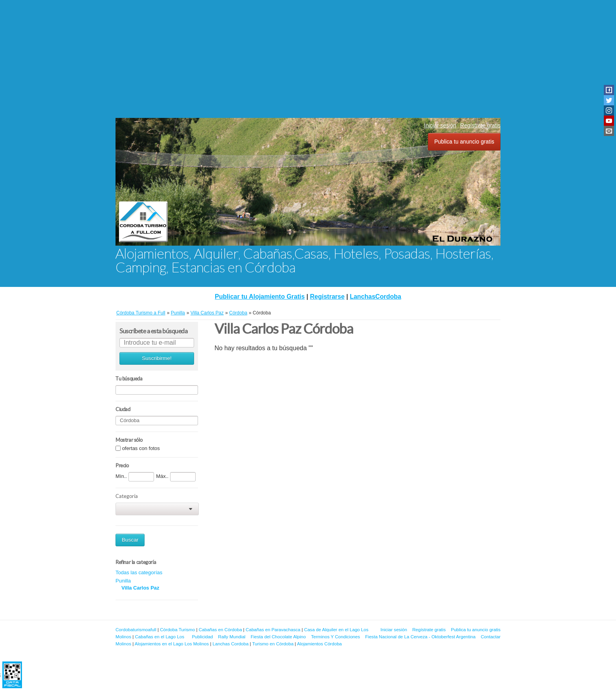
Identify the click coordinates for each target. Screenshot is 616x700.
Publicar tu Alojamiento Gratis (260, 297)
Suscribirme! (157, 358)
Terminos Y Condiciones (336, 637)
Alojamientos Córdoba (319, 644)
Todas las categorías (139, 572)
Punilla (123, 581)
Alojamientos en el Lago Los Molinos (172, 644)
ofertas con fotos (141, 448)
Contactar (491, 637)
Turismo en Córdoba (273, 644)
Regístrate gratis (480, 125)
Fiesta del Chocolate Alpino (278, 637)
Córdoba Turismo (177, 629)
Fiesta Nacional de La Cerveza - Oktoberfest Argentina (421, 637)
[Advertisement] (308, 59)
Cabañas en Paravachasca (273, 629)
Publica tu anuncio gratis (464, 141)
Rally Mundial (232, 637)
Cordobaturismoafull (136, 629)
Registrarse (327, 297)
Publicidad (202, 637)
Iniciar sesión (440, 125)
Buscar (130, 540)
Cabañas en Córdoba (220, 629)
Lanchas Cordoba (231, 644)
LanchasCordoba (375, 297)
